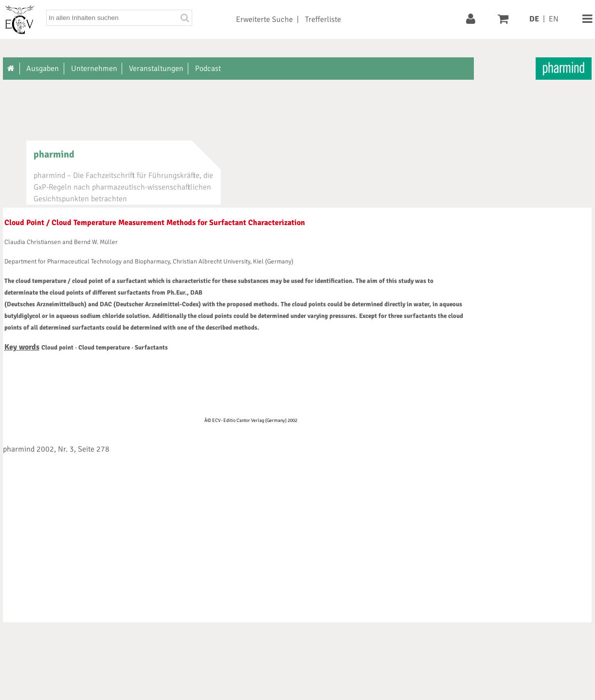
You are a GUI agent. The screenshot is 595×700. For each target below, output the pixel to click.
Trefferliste (323, 19)
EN (554, 19)
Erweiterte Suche (264, 19)
